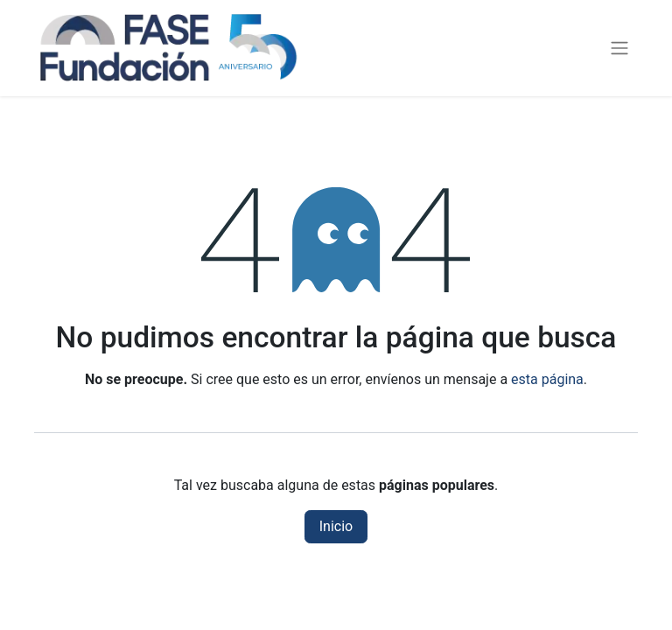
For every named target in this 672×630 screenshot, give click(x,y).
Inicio (336, 526)
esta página (547, 379)
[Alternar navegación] (619, 49)
